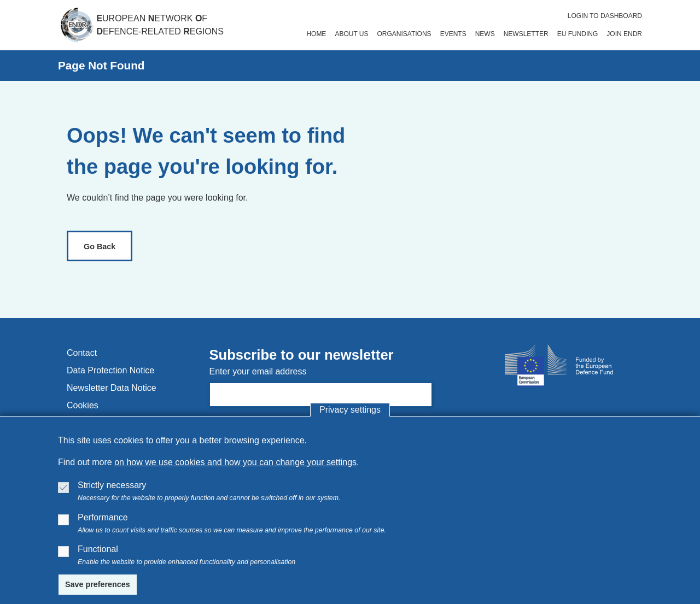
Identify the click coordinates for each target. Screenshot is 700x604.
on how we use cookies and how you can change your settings (235, 462)
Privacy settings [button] (350, 410)
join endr (624, 34)
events (453, 34)
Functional (98, 549)
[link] (100, 246)
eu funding (578, 34)
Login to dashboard (605, 16)
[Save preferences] (98, 585)
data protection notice (110, 370)
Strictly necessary (112, 485)
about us (351, 34)
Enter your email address (258, 371)
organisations (404, 34)
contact (82, 353)
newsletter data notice (112, 388)
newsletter (526, 34)
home (316, 34)
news (485, 34)
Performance (103, 517)
